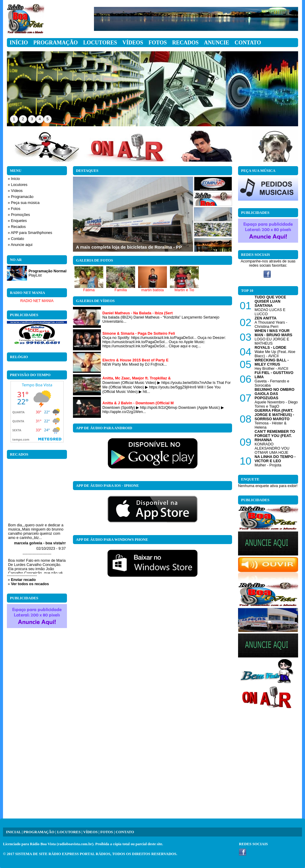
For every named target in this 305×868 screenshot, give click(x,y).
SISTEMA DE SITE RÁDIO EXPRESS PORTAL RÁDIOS (63, 854)
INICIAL (13, 832)
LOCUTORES (69, 832)
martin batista (152, 290)
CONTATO (125, 832)
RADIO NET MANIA (37, 301)
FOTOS (107, 832)
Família (121, 290)
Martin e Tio (184, 290)
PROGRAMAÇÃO (39, 832)
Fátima (89, 290)
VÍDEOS (90, 832)
